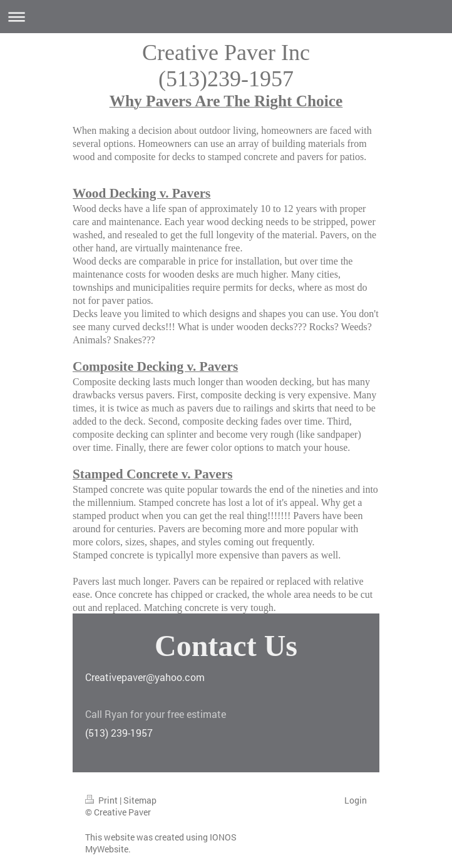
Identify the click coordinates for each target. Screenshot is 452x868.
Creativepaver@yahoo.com (145, 677)
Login (356, 800)
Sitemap (140, 800)
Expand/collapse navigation (226, 17)
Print (102, 800)
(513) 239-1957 (119, 733)
